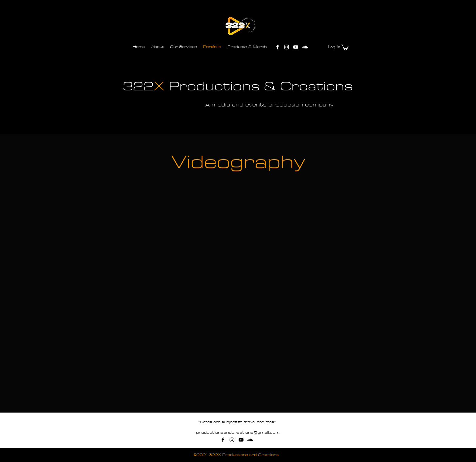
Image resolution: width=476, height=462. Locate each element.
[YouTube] (296, 47)
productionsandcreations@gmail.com (238, 433)
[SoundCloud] (305, 47)
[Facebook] (277, 47)
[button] (345, 47)
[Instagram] (287, 47)
